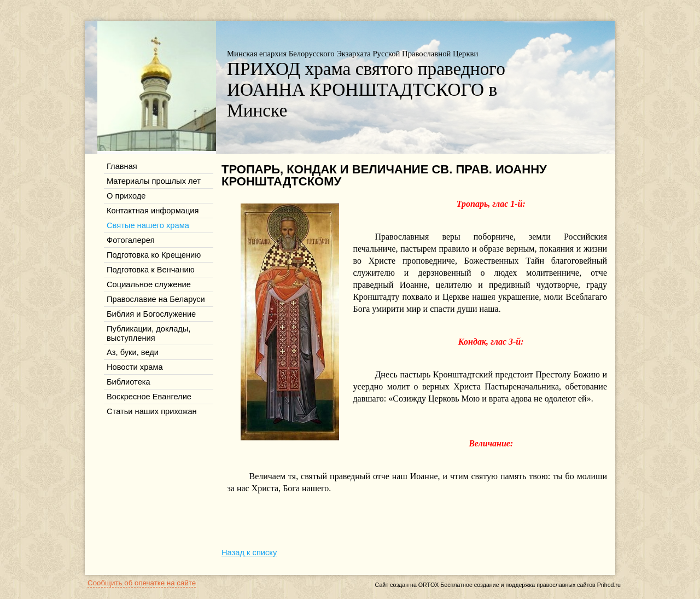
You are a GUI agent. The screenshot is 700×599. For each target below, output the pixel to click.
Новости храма (135, 367)
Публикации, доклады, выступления (148, 333)
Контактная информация (153, 211)
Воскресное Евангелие (149, 397)
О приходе (126, 196)
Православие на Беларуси (156, 299)
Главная (122, 166)
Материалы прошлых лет (154, 181)
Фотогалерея (131, 240)
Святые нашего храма (148, 225)
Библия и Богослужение (151, 314)
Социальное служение (149, 284)
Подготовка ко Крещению (154, 255)
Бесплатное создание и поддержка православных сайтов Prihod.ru (530, 585)
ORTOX (429, 585)
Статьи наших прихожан (152, 411)
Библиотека (129, 382)
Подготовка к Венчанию (151, 270)
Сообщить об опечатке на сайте (142, 583)
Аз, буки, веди (133, 352)
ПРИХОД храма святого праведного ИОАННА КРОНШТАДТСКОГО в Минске (366, 89)
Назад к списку (249, 553)
